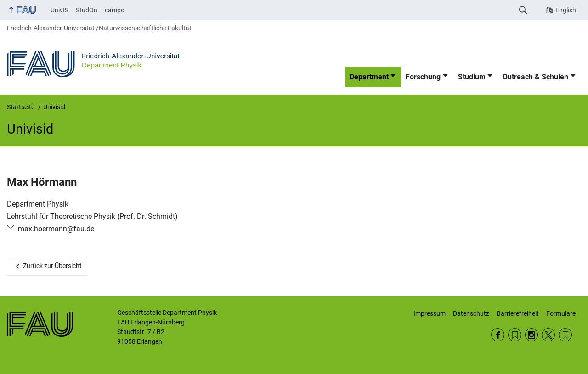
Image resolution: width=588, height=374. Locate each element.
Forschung (423, 77)
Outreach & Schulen (535, 77)
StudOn (87, 10)
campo (115, 10)
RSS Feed (515, 335)
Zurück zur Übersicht (52, 266)
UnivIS (59, 10)
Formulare (561, 313)
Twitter (548, 335)
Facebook (498, 335)
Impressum (430, 313)
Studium (472, 77)
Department (369, 77)
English (566, 10)
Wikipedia (565, 335)
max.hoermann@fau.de (56, 229)
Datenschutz (471, 313)
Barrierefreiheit (518, 313)
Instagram (532, 335)
